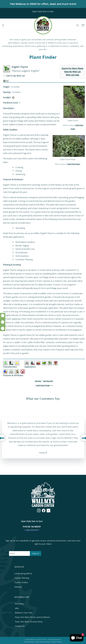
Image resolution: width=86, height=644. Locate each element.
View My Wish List (72, 72)
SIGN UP (36, 553)
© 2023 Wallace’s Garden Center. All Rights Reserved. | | (43, 641)
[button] (3, 25)
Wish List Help (72, 75)
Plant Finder (43, 57)
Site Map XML (48, 381)
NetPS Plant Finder (74, 164)
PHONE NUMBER (32, 527)
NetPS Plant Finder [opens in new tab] (43, 385)
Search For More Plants (72, 68)
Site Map (38, 381)
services (19, 567)
